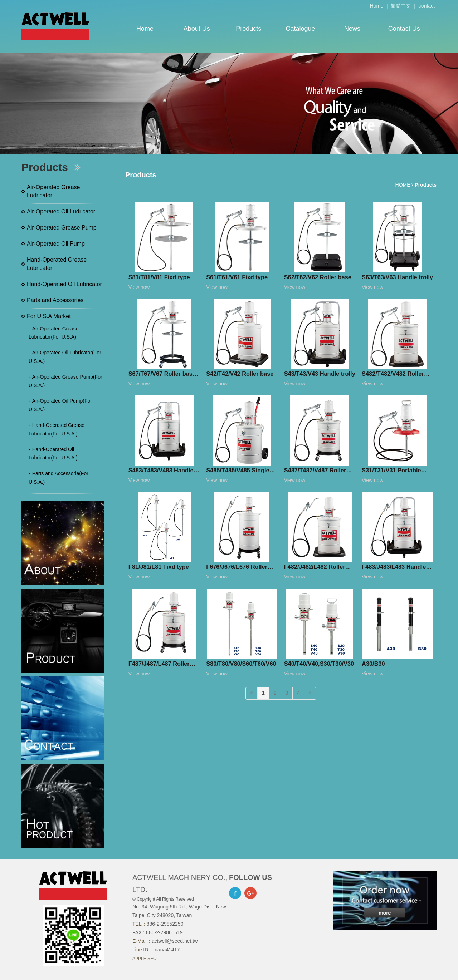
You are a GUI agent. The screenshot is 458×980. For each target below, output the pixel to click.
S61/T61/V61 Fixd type (237, 277)
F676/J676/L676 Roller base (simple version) (237, 568)
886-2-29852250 (165, 924)
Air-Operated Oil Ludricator (61, 211)
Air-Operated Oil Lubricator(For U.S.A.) (65, 357)
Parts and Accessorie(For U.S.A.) (59, 478)
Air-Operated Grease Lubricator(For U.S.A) (54, 333)
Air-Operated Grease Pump (62, 228)
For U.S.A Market (49, 316)
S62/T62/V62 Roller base (318, 277)
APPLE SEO (144, 959)
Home (377, 6)
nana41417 (167, 950)
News (352, 29)
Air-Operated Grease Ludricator (53, 191)
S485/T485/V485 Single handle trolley (238, 472)
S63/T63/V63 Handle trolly (397, 277)
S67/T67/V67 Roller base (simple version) (162, 375)
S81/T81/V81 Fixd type (159, 277)
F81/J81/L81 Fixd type (159, 567)
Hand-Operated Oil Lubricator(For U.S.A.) (53, 454)
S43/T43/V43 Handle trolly (320, 374)
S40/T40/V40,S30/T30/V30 (319, 664)
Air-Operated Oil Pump (56, 244)
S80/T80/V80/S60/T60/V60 (241, 664)
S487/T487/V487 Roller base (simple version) (315, 472)
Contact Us (404, 29)
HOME (403, 185)
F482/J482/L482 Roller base (315, 568)
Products (249, 29)
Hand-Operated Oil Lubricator (64, 284)
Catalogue (301, 29)
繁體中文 (401, 6)
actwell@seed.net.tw (175, 941)
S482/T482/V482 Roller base (393, 375)
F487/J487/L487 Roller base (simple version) (159, 665)
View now (139, 287)
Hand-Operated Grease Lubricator (57, 264)
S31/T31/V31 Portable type (391, 472)
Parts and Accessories (55, 300)
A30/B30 (373, 664)
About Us (197, 29)
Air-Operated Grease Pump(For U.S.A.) (65, 381)
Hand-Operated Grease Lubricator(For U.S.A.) (57, 429)
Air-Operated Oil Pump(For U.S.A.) (60, 405)
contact (427, 6)
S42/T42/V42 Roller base (240, 374)
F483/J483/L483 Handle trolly (394, 568)
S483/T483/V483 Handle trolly (161, 472)
